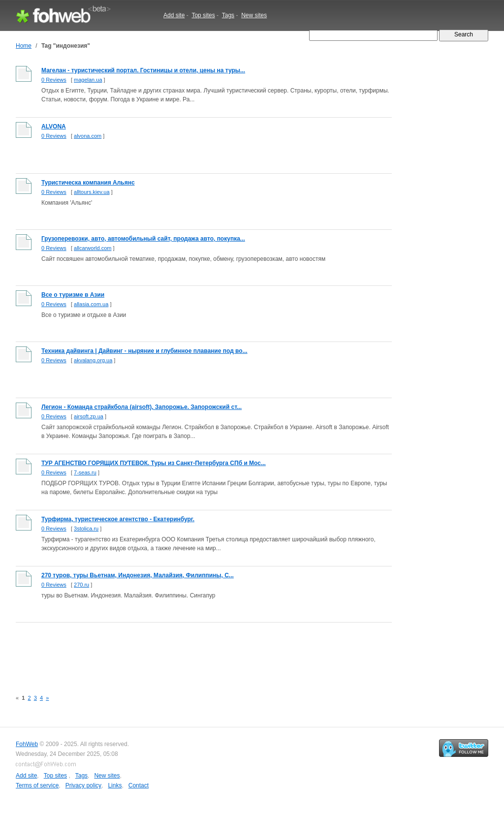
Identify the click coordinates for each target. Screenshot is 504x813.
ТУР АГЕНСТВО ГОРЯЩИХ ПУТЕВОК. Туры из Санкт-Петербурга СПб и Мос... (154, 463)
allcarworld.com (93, 248)
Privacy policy (83, 785)
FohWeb (27, 744)
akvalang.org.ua (93, 360)
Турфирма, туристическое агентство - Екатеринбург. (118, 519)
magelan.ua (88, 80)
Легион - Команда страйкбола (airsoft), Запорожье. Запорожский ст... (142, 407)
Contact (139, 785)
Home (24, 46)
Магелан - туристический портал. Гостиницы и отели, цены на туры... (143, 70)
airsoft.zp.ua (89, 416)
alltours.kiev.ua (92, 192)
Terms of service (37, 785)
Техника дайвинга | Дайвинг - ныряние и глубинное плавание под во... (144, 351)
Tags (228, 15)
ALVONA (54, 126)
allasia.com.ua (91, 304)
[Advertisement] (195, 651)
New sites (254, 15)
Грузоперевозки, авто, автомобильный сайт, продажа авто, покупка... (143, 239)
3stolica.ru (86, 529)
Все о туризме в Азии (73, 295)
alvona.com (88, 136)
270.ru (81, 585)
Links (115, 785)
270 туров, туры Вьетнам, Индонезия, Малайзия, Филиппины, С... (138, 575)
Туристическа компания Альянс (88, 183)
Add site (174, 15)
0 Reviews (54, 80)
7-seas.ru (85, 472)
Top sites (203, 15)
